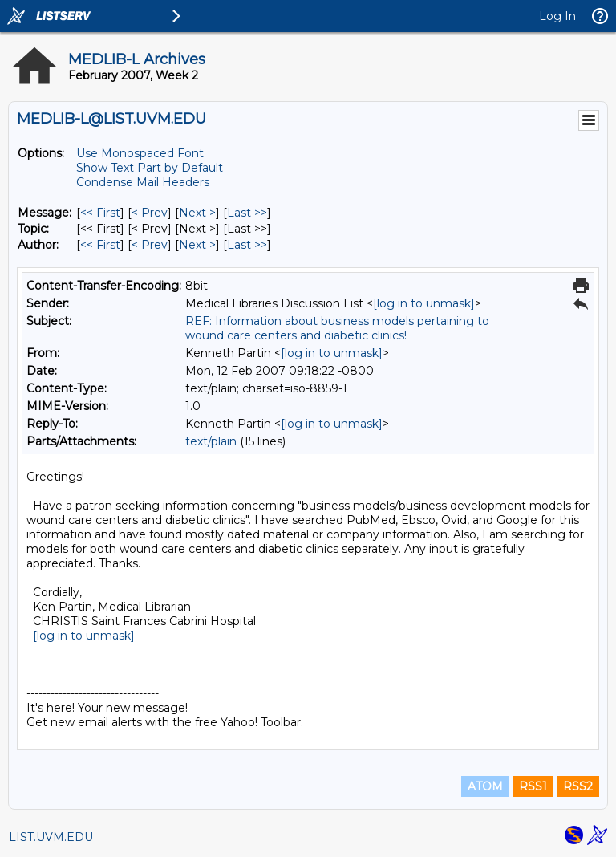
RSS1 (533, 786)
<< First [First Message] (100, 213)
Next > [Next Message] (197, 213)
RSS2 (578, 786)
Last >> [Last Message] (247, 213)
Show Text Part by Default (150, 168)
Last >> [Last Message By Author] (247, 245)
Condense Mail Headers (143, 182)
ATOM (485, 786)
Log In (557, 16)
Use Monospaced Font (140, 153)
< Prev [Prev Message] (150, 213)
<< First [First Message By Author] (100, 245)
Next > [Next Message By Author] (197, 245)
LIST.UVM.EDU (51, 837)
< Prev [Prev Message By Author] (150, 245)
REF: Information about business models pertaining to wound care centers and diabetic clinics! (337, 328)
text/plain (211, 441)
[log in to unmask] (424, 303)
